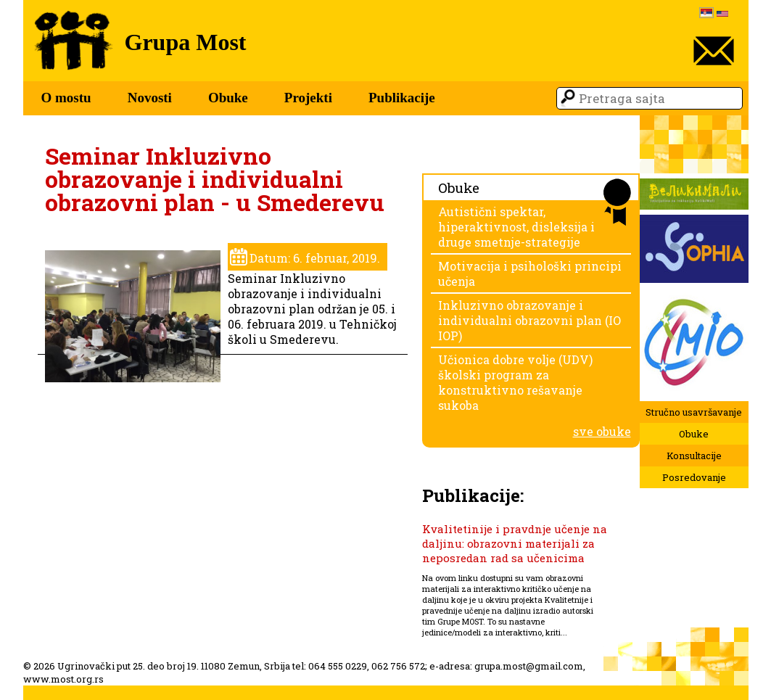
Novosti (150, 98)
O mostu (66, 98)
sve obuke (602, 431)
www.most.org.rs (63, 679)
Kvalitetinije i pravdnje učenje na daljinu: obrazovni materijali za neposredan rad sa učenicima (515, 543)
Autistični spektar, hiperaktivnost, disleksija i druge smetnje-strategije (516, 227)
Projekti (308, 98)
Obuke (228, 98)
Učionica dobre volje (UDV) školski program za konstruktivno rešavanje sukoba (515, 382)
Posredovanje (694, 477)
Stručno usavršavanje (694, 412)
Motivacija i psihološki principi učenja (530, 273)
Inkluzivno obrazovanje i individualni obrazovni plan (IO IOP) (529, 320)
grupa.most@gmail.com (529, 666)
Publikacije (402, 98)
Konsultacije (694, 456)
